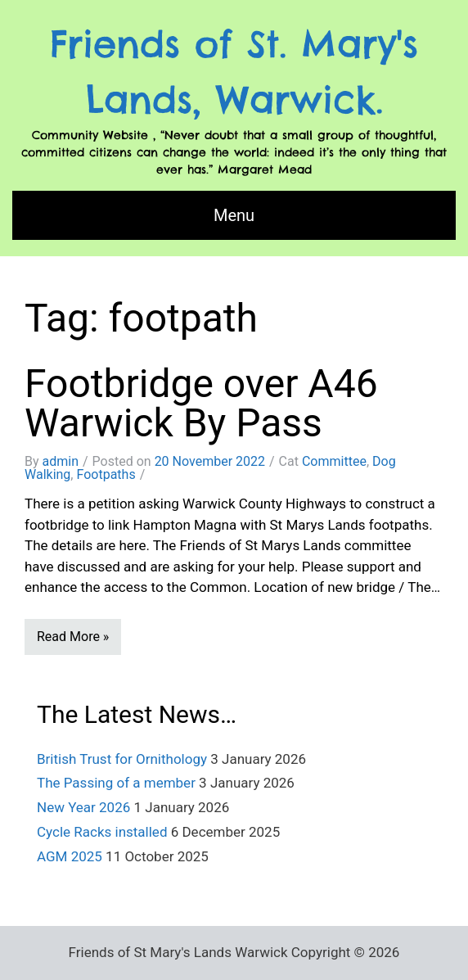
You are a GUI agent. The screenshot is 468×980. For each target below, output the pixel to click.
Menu (234, 215)
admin (61, 461)
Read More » (73, 637)
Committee (334, 461)
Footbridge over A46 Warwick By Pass (201, 403)
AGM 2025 (70, 856)
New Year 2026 (83, 807)
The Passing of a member (116, 783)
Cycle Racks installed (102, 832)
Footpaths (106, 474)
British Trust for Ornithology (122, 759)
